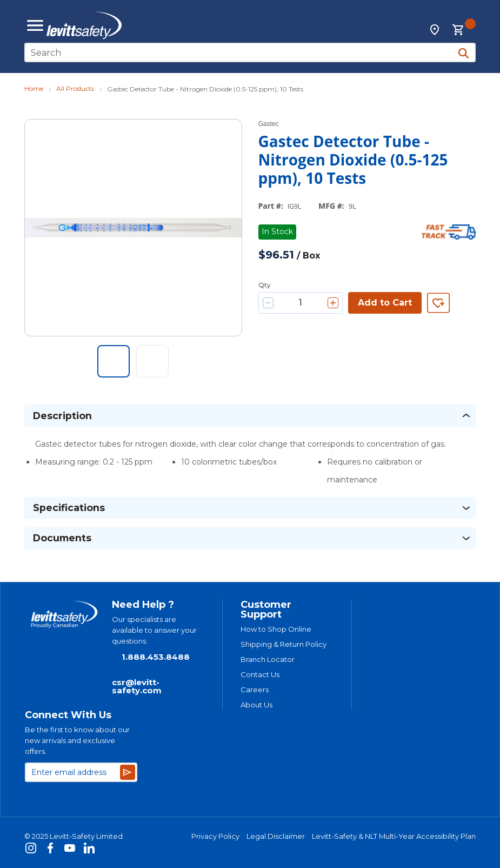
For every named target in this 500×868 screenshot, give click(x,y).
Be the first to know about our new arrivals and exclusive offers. (77, 740)
